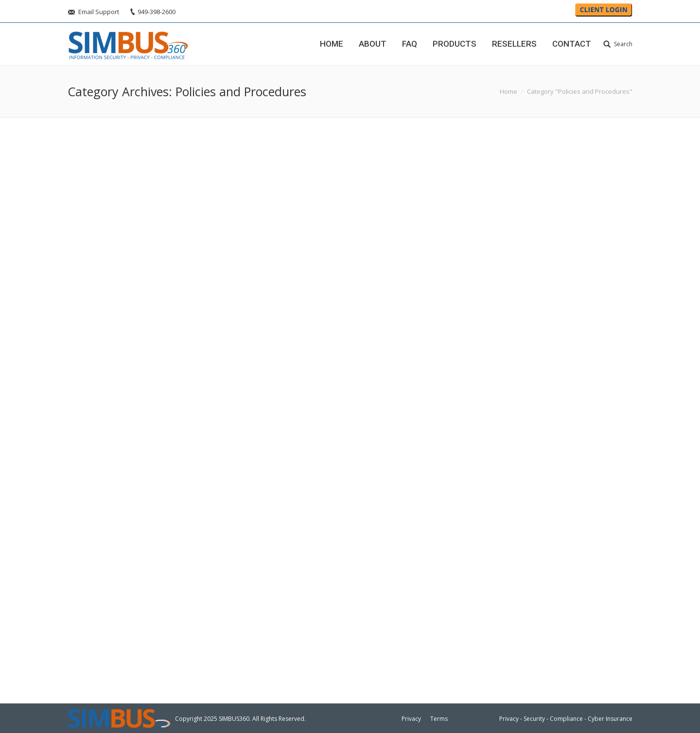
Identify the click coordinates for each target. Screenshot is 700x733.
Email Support (99, 12)
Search (623, 44)
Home (508, 91)
